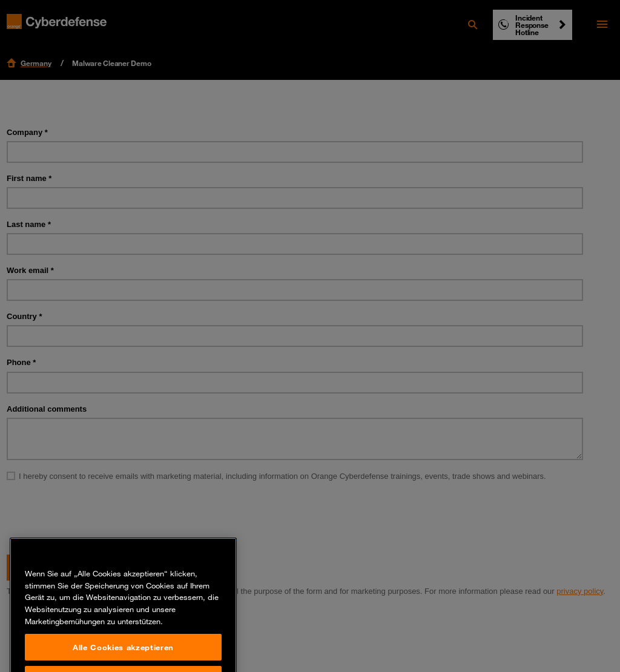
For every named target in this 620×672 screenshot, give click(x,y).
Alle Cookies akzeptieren (123, 656)
